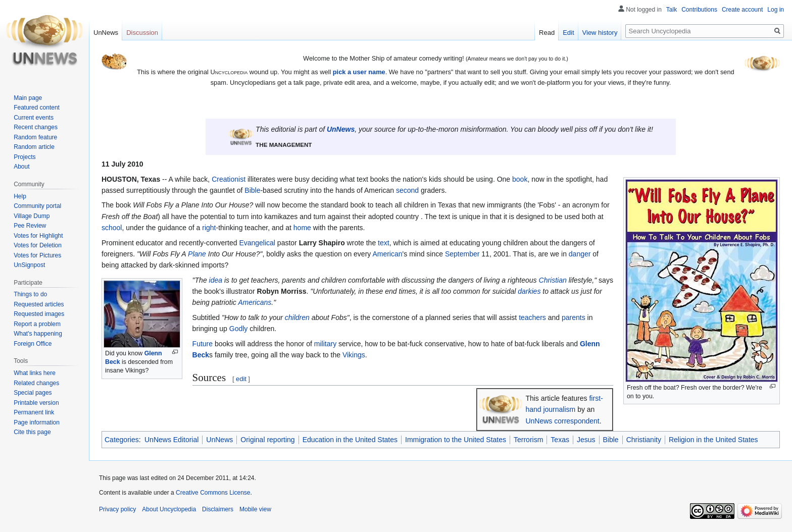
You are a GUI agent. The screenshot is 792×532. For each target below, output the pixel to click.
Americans (255, 302)
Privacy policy (117, 509)
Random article (34, 147)
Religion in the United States (713, 440)
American (387, 254)
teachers (532, 317)
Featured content (37, 108)
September (462, 254)
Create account (742, 10)
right (209, 228)
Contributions (699, 10)
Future (203, 344)
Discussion (142, 33)
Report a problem (37, 324)
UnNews (341, 129)
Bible (252, 190)
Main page (28, 98)
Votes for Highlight (38, 236)
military (325, 344)
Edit (568, 33)
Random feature (35, 137)
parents (574, 317)
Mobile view (255, 509)
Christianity (644, 440)
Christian (553, 280)
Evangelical (257, 243)
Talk (672, 10)
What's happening (38, 334)
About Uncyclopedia (169, 509)
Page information (37, 422)
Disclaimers (218, 509)
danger (580, 254)
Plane (197, 254)
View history (600, 33)
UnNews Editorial (171, 440)
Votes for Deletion (38, 245)
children (297, 317)
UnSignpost (29, 265)
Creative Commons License (213, 493)
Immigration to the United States (456, 440)
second (407, 190)
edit (241, 379)
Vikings (354, 355)
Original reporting (267, 440)
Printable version (36, 403)
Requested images (39, 314)
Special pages (33, 393)
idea (216, 280)
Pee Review (30, 226)
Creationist (229, 179)
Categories (122, 440)
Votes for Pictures (37, 255)
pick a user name (359, 72)
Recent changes (36, 127)
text (384, 243)
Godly (239, 329)
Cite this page (32, 432)
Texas (560, 440)
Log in (776, 10)
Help (20, 196)
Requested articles (39, 304)
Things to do (30, 294)
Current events (34, 118)
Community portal (37, 206)
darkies (529, 291)
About (21, 167)
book (520, 179)
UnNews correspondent (562, 421)
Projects (24, 157)
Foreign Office (33, 344)
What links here (35, 373)
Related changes (36, 383)
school (112, 228)
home (302, 228)
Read (547, 33)
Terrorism (528, 440)
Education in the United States (350, 440)
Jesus (586, 440)
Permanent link (34, 412)
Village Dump (32, 216)
